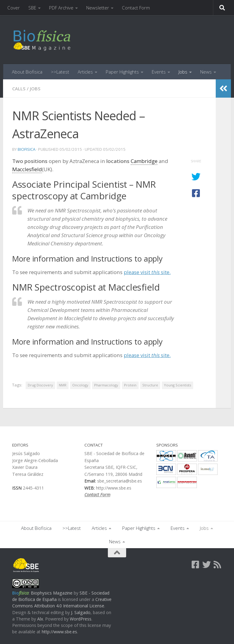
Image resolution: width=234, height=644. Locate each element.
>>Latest (60, 72)
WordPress (81, 619)
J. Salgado (81, 612)
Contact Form (136, 8)
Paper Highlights (122, 72)
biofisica (27, 149)
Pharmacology (106, 385)
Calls (19, 89)
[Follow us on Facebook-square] (196, 565)
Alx (40, 619)
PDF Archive (61, 8)
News (206, 72)
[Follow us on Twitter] (207, 565)
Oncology (80, 385)
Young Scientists (177, 385)
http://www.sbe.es (59, 632)
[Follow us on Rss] (218, 565)
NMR (63, 385)
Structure (150, 385)
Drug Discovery (40, 385)
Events (159, 72)
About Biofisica (27, 72)
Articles (85, 72)
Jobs (183, 72)
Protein (130, 385)
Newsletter (98, 8)
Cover (14, 8)
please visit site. (147, 272)
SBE (32, 8)
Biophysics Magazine (52, 593)
